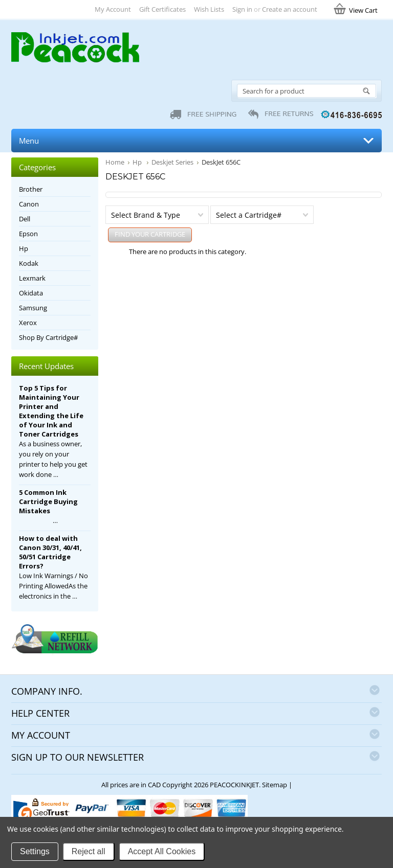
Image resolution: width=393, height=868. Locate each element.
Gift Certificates (162, 9)
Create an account (290, 9)
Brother (31, 189)
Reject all (89, 851)
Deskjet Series (172, 162)
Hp (138, 162)
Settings (35, 851)
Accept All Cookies (162, 851)
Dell (25, 219)
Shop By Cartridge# (48, 337)
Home (115, 162)
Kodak (29, 263)
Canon (29, 204)
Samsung (33, 308)
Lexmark (32, 278)
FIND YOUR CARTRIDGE (150, 234)
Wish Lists (209, 9)
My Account (113, 9)
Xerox (28, 323)
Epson (28, 234)
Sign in (242, 9)
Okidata (31, 293)
